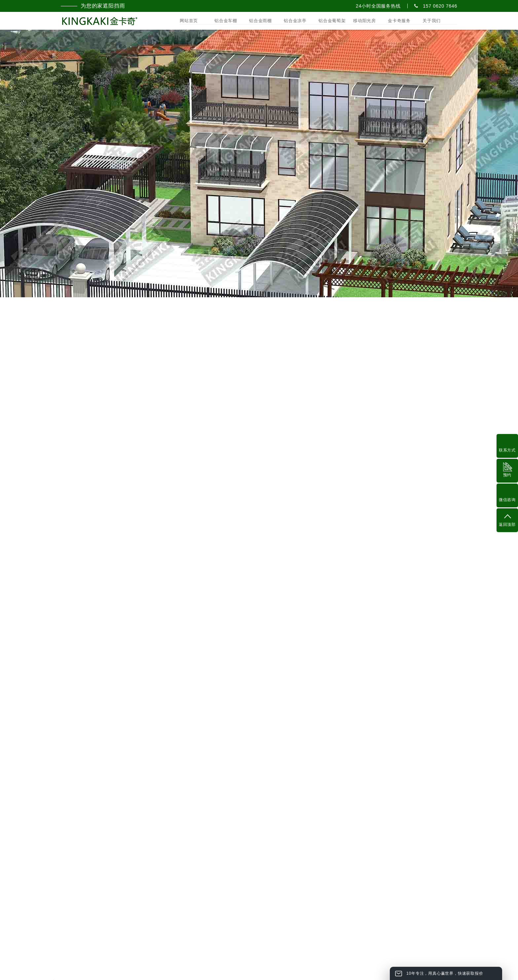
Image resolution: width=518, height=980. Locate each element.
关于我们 (432, 21)
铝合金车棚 (226, 21)
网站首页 (189, 21)
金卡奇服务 (399, 21)
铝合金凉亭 (295, 21)
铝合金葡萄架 (332, 21)
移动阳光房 (365, 21)
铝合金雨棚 (260, 21)
